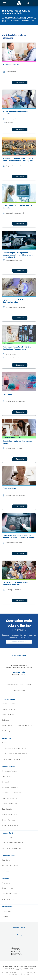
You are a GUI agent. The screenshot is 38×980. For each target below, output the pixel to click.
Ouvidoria (5, 917)
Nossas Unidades (8, 715)
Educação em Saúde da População (14, 748)
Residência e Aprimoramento (12, 793)
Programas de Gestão (9, 815)
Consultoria (6, 860)
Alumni (4, 743)
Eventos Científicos (8, 820)
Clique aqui (15, 948)
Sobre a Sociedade (8, 704)
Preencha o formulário (19, 642)
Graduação (6, 782)
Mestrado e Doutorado (10, 804)
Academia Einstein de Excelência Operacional (17, 725)
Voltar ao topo (20, 655)
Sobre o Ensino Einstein (10, 709)
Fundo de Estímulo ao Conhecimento (14, 754)
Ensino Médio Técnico (9, 771)
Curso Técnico (7, 777)
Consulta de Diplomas (9, 894)
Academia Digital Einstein (10, 825)
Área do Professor (8, 888)
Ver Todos (5, 871)
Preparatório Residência (10, 787)
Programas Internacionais (11, 759)
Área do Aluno (7, 883)
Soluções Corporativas (10, 866)
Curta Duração (7, 809)
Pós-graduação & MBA (10, 798)
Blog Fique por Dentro (9, 731)
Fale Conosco (7, 911)
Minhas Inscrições (8, 899)
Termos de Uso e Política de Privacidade (19, 967)
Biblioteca (5, 720)
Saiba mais (20, 82)
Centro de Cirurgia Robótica (11, 848)
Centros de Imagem (9, 837)
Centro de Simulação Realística (13, 843)
